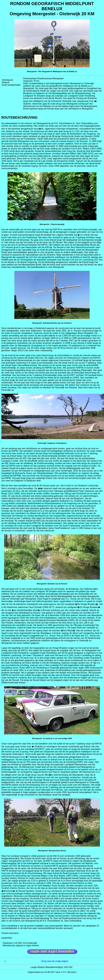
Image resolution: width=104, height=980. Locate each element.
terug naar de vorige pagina (55, 961)
